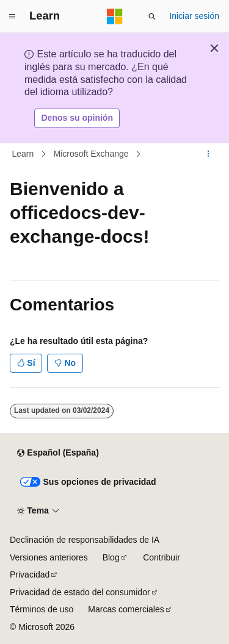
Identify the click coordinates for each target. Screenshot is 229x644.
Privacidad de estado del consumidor (80, 592)
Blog (111, 557)
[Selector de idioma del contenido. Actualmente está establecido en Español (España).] (58, 453)
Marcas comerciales (126, 609)
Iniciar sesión (194, 16)
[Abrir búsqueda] (152, 16)
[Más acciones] (209, 154)
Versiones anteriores (49, 557)
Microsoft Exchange (91, 154)
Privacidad (30, 574)
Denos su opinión (77, 118)
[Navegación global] (12, 16)
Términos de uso (42, 609)
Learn (23, 154)
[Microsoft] (115, 16)
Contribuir (162, 557)
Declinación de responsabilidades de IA (85, 540)
